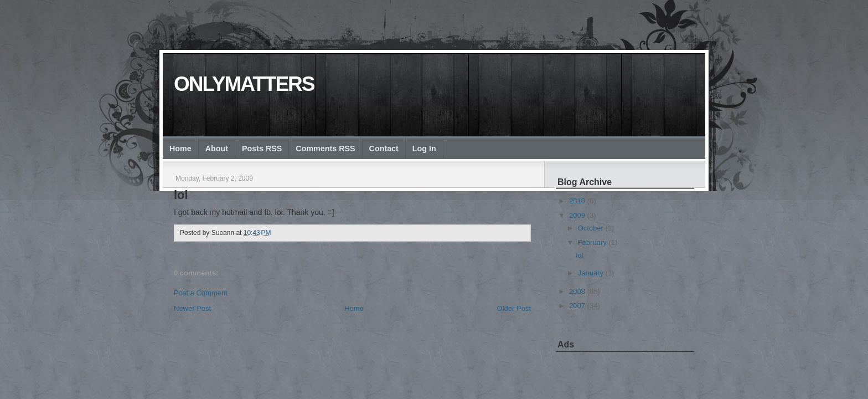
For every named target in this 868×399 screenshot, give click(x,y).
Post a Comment (201, 293)
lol (181, 195)
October (591, 228)
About (217, 149)
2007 (577, 306)
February (592, 242)
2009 (577, 215)
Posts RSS (262, 149)
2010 (577, 201)
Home (180, 149)
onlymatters (244, 84)
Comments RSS (325, 149)
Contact (384, 149)
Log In (424, 149)
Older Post (514, 308)
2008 (577, 291)
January (591, 273)
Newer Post (192, 308)
